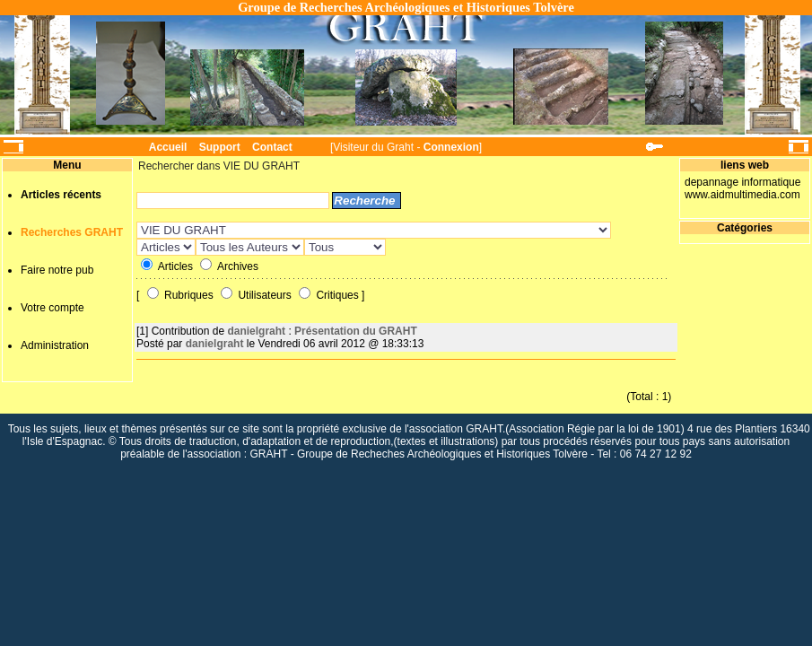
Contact (272, 147)
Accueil (168, 147)
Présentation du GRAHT (356, 331)
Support (220, 147)
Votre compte (52, 308)
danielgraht (256, 331)
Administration (55, 345)
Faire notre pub (57, 270)
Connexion (451, 147)
